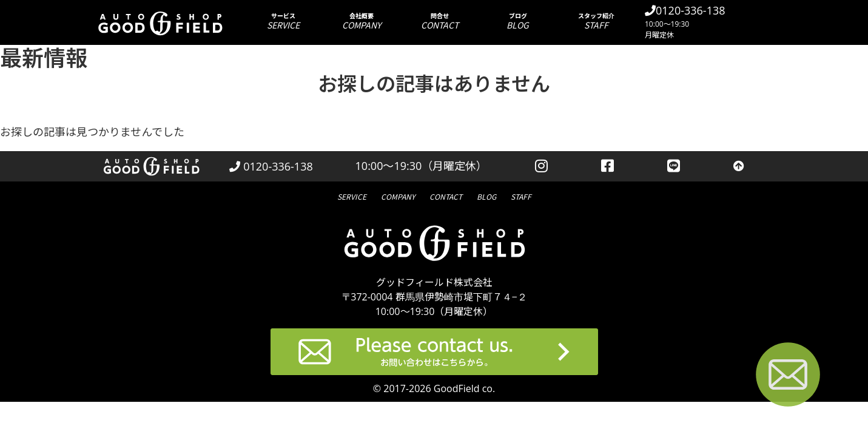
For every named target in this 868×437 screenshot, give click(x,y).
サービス (283, 21)
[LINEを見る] (674, 166)
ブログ (518, 21)
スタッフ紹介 (596, 21)
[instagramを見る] (541, 166)
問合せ (439, 21)
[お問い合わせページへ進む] (788, 377)
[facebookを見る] (607, 166)
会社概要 (361, 21)
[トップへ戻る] (739, 166)
